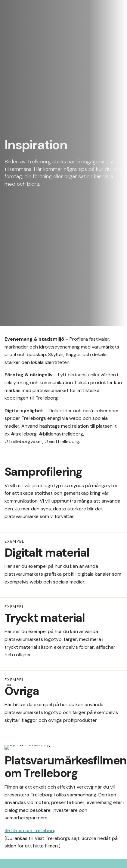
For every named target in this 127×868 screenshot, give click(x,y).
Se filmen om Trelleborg (30, 830)
